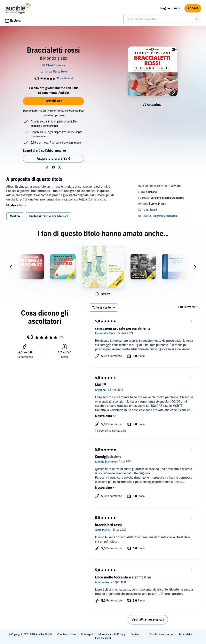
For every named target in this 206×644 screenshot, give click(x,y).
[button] (47, 168)
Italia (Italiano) (103, 638)
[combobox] (162, 19)
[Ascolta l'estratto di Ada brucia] (103, 294)
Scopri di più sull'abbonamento (44, 151)
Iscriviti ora (53, 101)
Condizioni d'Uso (67, 634)
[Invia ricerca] (198, 19)
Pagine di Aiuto (171, 8)
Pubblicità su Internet (162, 634)
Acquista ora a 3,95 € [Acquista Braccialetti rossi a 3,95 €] (53, 159)
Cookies (135, 634)
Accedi (193, 8)
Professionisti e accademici (48, 216)
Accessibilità (186, 634)
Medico (15, 216)
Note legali (87, 634)
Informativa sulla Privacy (112, 634)
